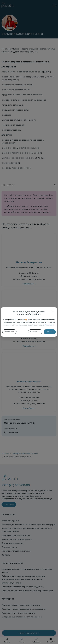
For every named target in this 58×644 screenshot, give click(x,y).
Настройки (35, 332)
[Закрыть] (53, 311)
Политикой (50, 325)
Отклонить (9, 332)
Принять (50, 332)
